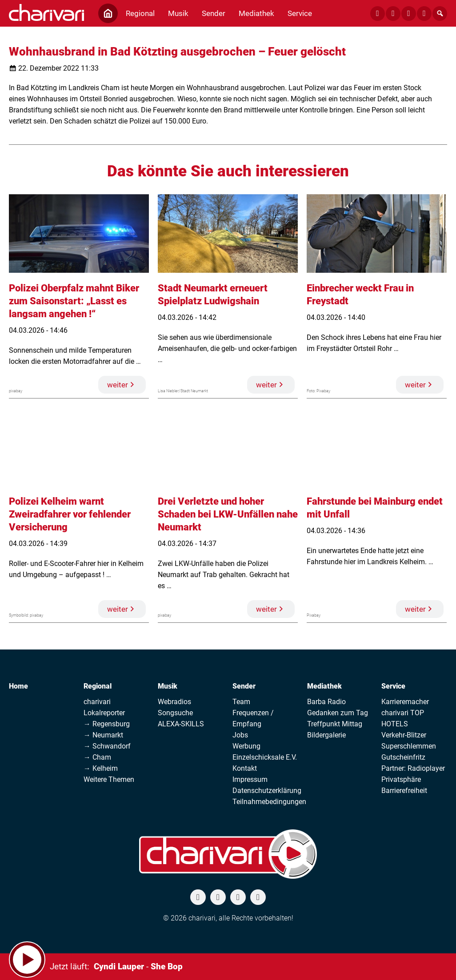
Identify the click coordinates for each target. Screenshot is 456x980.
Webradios (174, 702)
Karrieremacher (405, 702)
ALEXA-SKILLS (181, 724)
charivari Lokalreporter (104, 707)
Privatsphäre (401, 779)
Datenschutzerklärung (267, 791)
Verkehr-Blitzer (404, 735)
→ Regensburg (107, 724)
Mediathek (324, 686)
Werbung (246, 746)
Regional (98, 686)
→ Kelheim (101, 768)
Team (241, 702)
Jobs (240, 735)
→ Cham (97, 757)
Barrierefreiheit (404, 791)
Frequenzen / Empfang (253, 718)
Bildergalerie (326, 735)
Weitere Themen (109, 779)
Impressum (250, 779)
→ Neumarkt (103, 735)
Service (393, 686)
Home (18, 686)
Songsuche (175, 713)
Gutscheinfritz (403, 757)
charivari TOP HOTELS (403, 718)
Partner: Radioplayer (413, 768)
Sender (244, 686)
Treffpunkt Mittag (335, 724)
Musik (168, 686)
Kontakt (245, 768)
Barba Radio (326, 702)
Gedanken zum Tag (338, 713)
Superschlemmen (409, 746)
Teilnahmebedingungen (269, 802)
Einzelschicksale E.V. (265, 757)
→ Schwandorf (107, 746)
